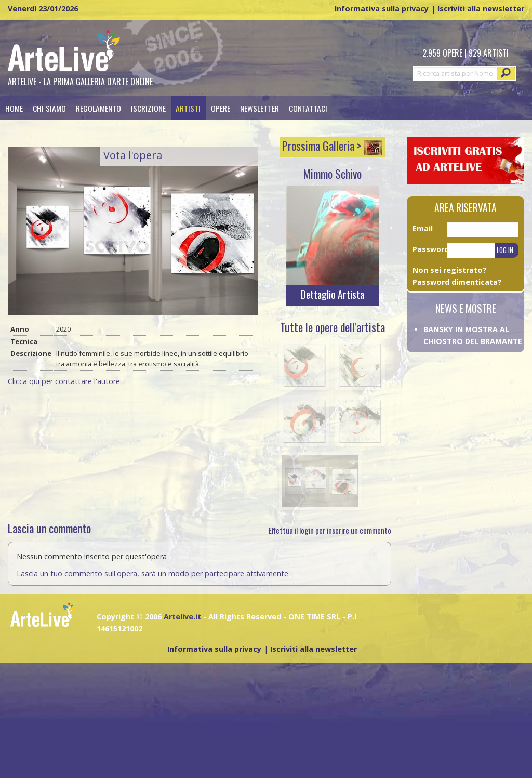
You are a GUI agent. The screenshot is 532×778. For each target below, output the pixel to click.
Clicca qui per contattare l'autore (64, 381)
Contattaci (308, 108)
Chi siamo (49, 108)
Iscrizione (148, 108)
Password (430, 249)
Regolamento (98, 108)
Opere (221, 108)
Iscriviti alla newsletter (481, 9)
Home (14, 108)
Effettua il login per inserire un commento (330, 530)
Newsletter (260, 108)
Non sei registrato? (450, 270)
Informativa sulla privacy (382, 9)
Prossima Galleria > (332, 146)
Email (423, 228)
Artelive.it (182, 617)
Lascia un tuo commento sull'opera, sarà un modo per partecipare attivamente (152, 573)
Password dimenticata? (457, 282)
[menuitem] (14, 108)
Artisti (188, 108)
